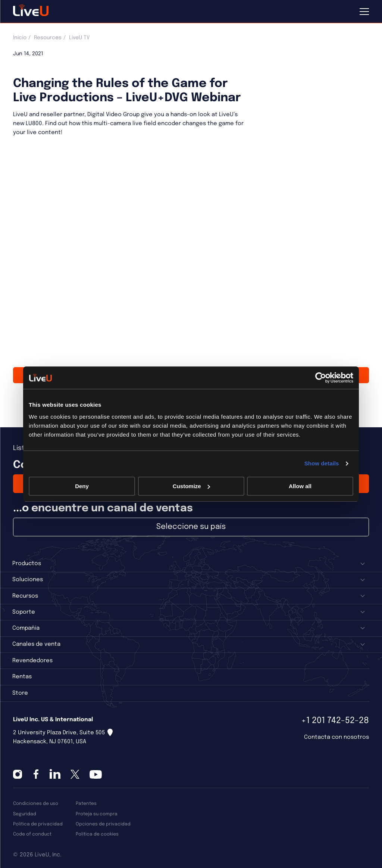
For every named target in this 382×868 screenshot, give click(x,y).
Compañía (26, 628)
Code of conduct (32, 834)
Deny (82, 486)
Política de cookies (97, 834)
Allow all (300, 486)
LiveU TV (79, 38)
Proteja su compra (97, 814)
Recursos (25, 596)
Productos (27, 564)
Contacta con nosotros (336, 737)
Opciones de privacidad (103, 824)
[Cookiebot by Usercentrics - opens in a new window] (321, 378)
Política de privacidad (38, 824)
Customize (191, 486)
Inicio (20, 38)
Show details (322, 463)
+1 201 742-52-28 (335, 721)
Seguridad (25, 814)
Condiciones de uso (36, 804)
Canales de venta (36, 644)
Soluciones (28, 580)
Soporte (24, 612)
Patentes (86, 804)
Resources (48, 38)
